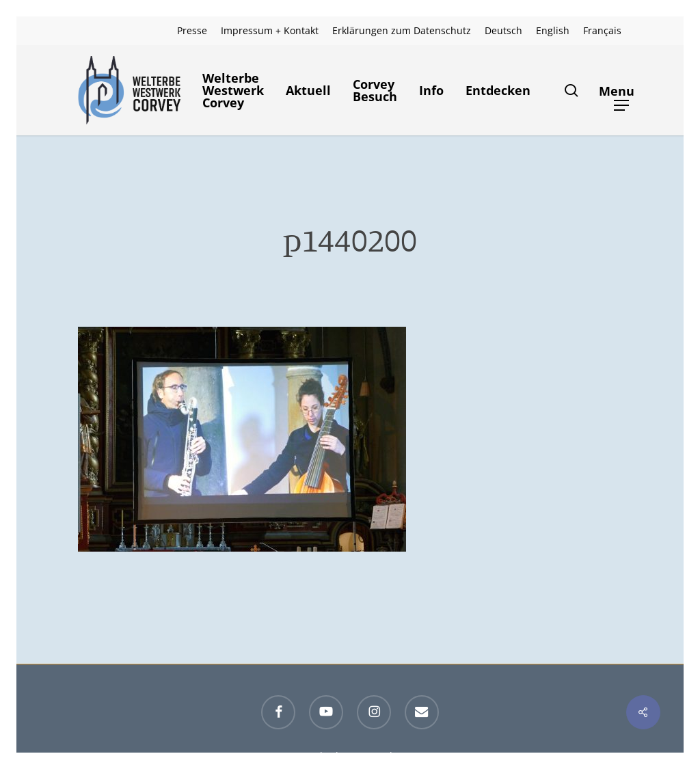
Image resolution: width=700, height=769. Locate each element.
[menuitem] (503, 31)
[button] (622, 91)
